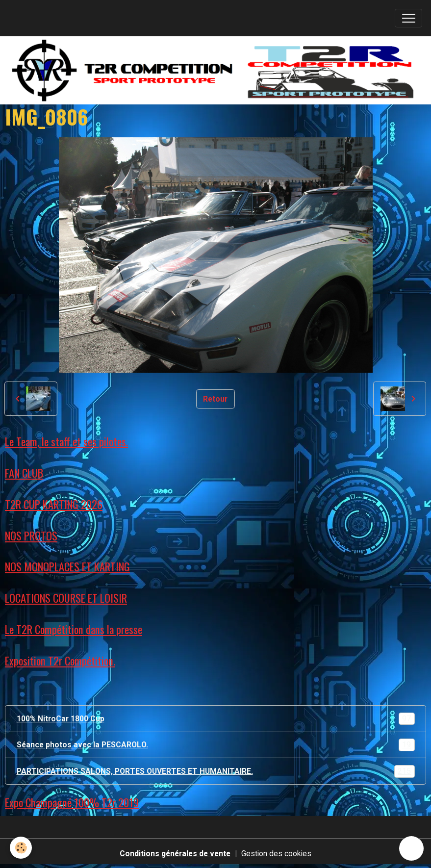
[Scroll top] (411, 848)
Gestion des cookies (276, 854)
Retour (215, 399)
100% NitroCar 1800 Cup (216, 719)
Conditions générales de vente (175, 854)
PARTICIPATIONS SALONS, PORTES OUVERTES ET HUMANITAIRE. (216, 771)
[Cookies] (21, 848)
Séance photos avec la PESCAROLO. (216, 745)
